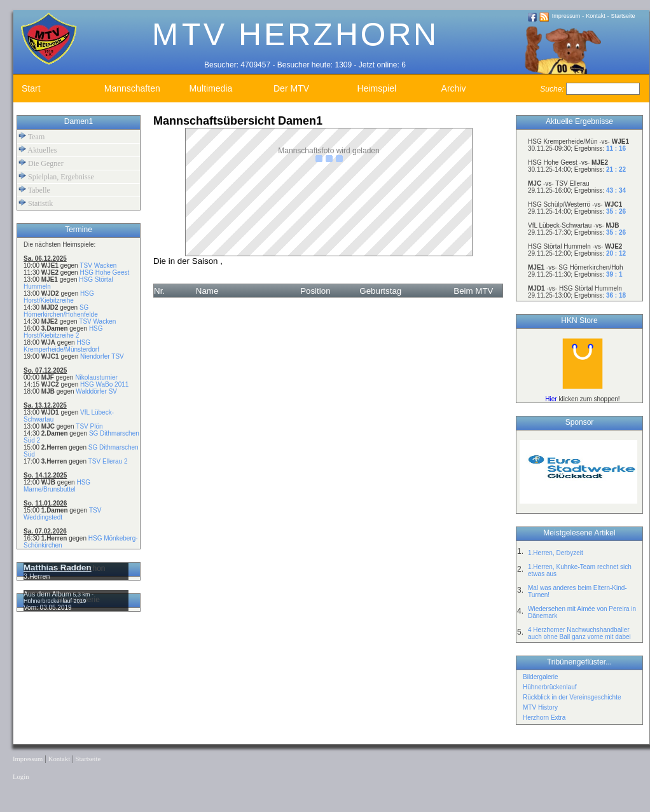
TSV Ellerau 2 (108, 461)
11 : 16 (616, 148)
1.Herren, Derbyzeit (556, 553)
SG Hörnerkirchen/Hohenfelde (61, 311)
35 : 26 (616, 211)
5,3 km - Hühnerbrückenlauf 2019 (59, 598)
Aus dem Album (48, 594)
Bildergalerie (541, 677)
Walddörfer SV (96, 391)
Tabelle (34, 190)
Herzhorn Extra (544, 718)
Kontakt (596, 16)
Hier (551, 399)
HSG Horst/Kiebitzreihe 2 (63, 332)
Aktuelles (38, 150)
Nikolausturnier (96, 377)
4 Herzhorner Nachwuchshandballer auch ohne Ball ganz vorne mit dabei (579, 633)
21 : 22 (616, 169)
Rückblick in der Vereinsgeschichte (572, 697)
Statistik (36, 203)
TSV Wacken (98, 265)
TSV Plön (89, 426)
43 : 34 (616, 190)
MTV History (540, 707)
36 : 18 (616, 295)
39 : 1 (614, 274)
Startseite (623, 16)
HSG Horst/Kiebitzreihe (59, 297)
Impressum (566, 16)
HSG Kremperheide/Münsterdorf (61, 346)
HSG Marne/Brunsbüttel (57, 486)
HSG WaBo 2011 (104, 384)
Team (31, 136)
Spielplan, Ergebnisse (56, 176)
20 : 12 (616, 253)
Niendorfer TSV (102, 356)
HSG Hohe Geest (104, 272)
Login (21, 777)
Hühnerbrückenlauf (550, 687)
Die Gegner (41, 163)
